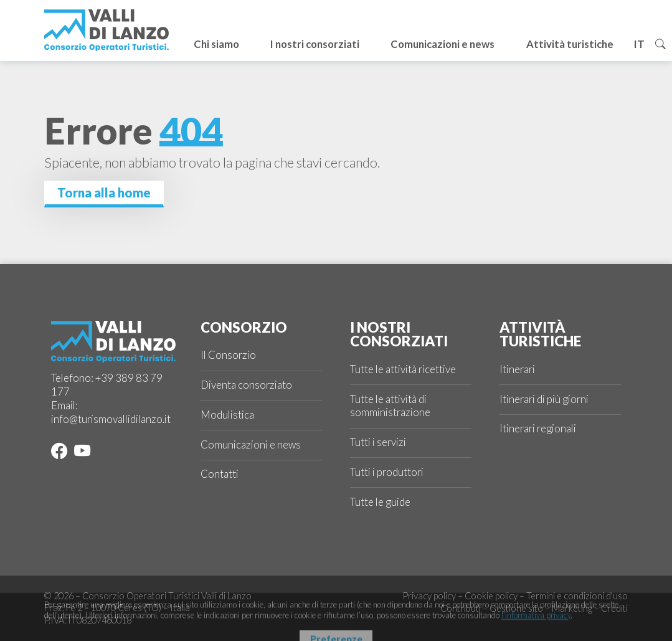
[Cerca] (660, 44)
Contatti (220, 474)
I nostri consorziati (315, 44)
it (639, 44)
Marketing (572, 608)
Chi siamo (216, 44)
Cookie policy (491, 596)
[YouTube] (80, 453)
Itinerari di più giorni (544, 399)
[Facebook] (59, 453)
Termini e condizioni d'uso (577, 596)
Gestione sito (516, 608)
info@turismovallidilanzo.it (111, 419)
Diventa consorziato (246, 385)
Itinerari (517, 369)
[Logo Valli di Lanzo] (106, 30)
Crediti (614, 608)
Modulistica (227, 415)
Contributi (461, 608)
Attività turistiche (570, 44)
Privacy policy (429, 596)
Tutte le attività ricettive (403, 369)
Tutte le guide (380, 502)
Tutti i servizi (378, 442)
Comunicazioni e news (442, 44)
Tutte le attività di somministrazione (390, 406)
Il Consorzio (228, 355)
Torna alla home (104, 192)
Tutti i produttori (387, 472)
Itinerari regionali (538, 429)
